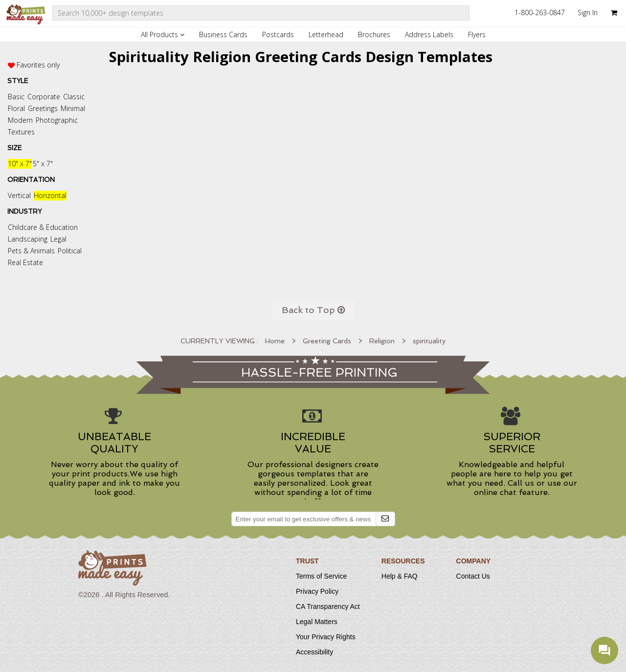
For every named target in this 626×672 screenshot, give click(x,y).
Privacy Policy (317, 591)
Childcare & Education (43, 227)
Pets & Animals (31, 251)
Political (70, 251)
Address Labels (429, 34)
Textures (21, 132)
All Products (163, 34)
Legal (58, 239)
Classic (74, 97)
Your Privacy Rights (326, 637)
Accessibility (314, 652)
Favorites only (38, 65)
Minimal (73, 108)
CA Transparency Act (328, 606)
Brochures (374, 34)
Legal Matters (317, 622)
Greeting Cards (327, 341)
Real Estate (25, 262)
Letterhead (326, 34)
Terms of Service (321, 576)
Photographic (57, 120)
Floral (16, 108)
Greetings (43, 108)
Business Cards (223, 34)
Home (275, 341)
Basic (16, 97)
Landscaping (28, 239)
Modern (20, 120)
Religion (382, 341)
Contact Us (473, 576)
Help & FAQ (400, 576)
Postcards (278, 34)
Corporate (44, 97)
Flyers (477, 34)
